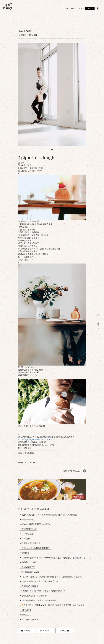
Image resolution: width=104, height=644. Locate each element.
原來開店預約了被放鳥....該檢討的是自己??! (39, 581)
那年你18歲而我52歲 (30, 572)
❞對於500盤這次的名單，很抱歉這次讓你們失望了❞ (42, 591)
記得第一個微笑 (27, 519)
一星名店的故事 (27, 534)
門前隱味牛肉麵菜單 (29, 586)
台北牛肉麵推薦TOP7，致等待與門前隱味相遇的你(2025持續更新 (49, 515)
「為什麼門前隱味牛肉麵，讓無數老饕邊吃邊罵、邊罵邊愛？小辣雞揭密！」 (53, 557)
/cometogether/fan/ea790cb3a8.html (35, 439)
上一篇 (26, 631)
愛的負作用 (26, 610)
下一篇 (64, 631)
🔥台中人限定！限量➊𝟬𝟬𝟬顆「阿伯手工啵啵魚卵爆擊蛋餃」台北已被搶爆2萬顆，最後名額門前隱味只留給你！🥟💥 (54, 605)
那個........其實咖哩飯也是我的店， (36, 548)
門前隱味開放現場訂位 (30, 543)
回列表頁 (45, 631)
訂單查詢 (80, 8)
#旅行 (21, 463)
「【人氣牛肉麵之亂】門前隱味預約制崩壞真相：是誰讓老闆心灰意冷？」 (52, 577)
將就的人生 (26, 615)
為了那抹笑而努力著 (29, 619)
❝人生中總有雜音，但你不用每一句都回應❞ (39, 600)
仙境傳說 (25, 553)
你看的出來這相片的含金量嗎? (34, 596)
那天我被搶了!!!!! (28, 567)
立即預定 (90, 8)
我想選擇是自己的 (28, 529)
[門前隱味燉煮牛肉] (8, 7)
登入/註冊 (70, 8)
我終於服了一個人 (28, 562)
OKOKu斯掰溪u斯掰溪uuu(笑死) (35, 524)
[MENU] (99, 9)
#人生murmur (31, 463)
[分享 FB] (84, 471)
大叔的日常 (26, 538)
